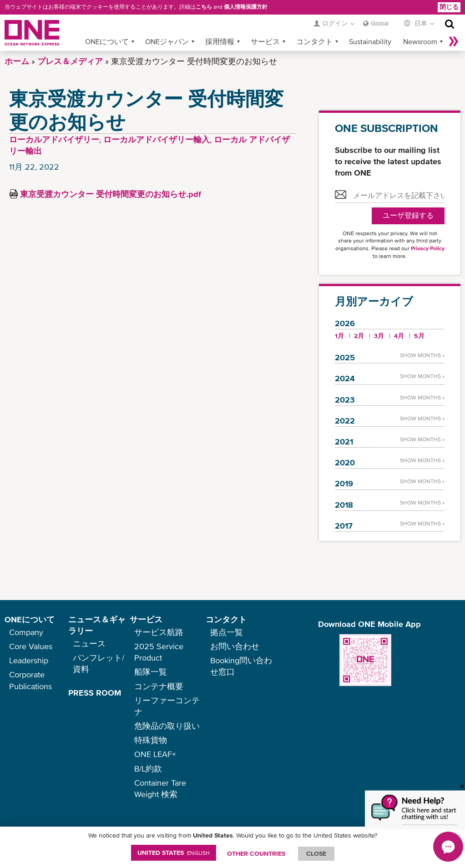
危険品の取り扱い (167, 726)
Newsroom (420, 41)
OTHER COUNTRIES (256, 853)
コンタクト (314, 41)
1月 (339, 336)
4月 (399, 336)
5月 (419, 336)
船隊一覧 (151, 672)
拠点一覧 (227, 632)
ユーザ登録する (408, 215)
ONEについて (107, 41)
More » (454, 41)
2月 (359, 336)
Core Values (31, 646)
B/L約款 (148, 769)
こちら (204, 7)
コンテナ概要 (159, 686)
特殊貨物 (151, 740)
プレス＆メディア (70, 61)
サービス (265, 41)
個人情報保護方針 (246, 7)
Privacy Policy (428, 248)
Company (26, 632)
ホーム (17, 61)
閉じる (449, 7)
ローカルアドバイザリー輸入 (157, 139)
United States (174, 853)
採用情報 (220, 41)
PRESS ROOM (95, 693)
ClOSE (316, 853)
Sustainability (370, 41)
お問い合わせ (235, 646)
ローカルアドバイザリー (54, 139)
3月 (379, 336)
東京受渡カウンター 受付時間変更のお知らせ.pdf (111, 194)
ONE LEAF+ (155, 754)
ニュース (89, 643)
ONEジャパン (167, 41)
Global (380, 23)
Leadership (29, 660)
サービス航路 (159, 632)
